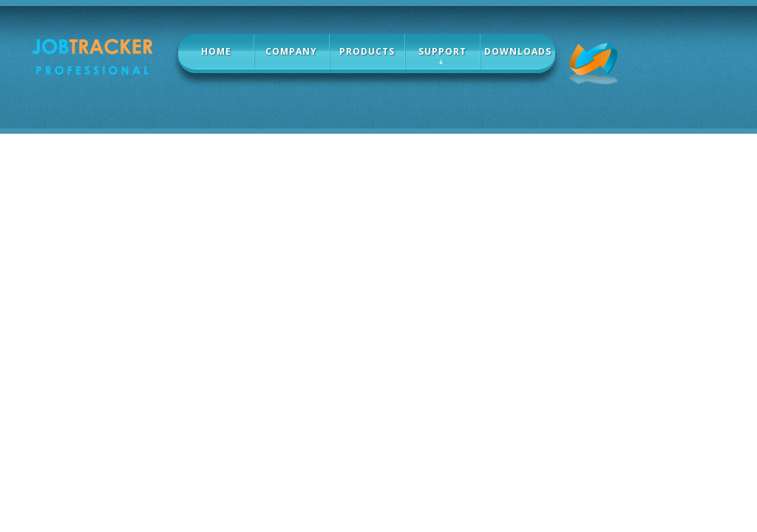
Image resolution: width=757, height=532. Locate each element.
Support (442, 51)
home (216, 51)
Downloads (518, 51)
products (367, 51)
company (291, 51)
